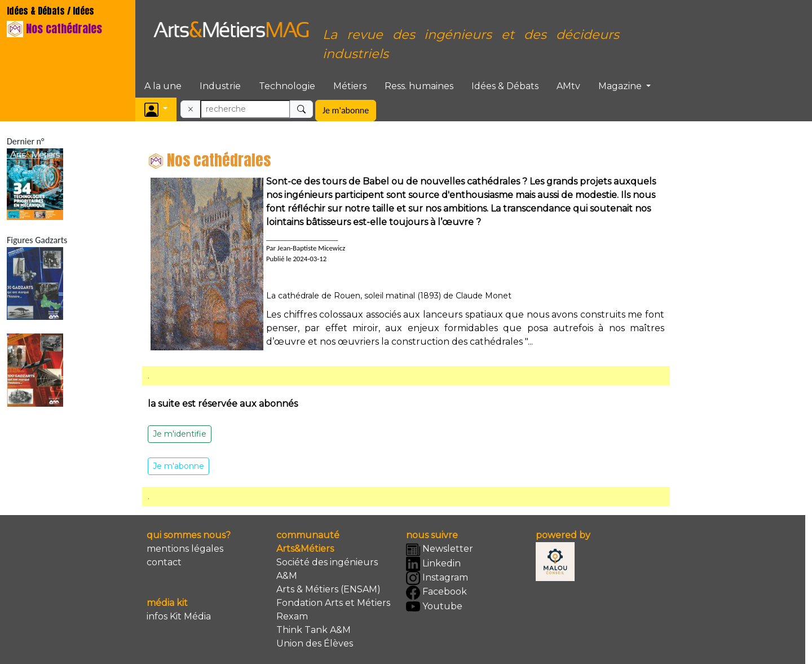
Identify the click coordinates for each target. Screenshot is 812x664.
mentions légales (185, 549)
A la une (163, 86)
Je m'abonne (346, 110)
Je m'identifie (180, 434)
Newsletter (440, 550)
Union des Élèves (315, 643)
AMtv (568, 86)
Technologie (287, 86)
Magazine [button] (621, 86)
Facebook (436, 593)
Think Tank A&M (314, 630)
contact (164, 562)
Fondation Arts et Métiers (333, 603)
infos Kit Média (179, 616)
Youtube (434, 607)
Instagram (437, 578)
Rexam (292, 616)
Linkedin (433, 564)
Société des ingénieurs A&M (327, 569)
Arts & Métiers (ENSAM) (328, 589)
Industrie (220, 86)
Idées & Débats (505, 86)
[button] (156, 109)
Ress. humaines (419, 86)
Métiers (350, 86)
